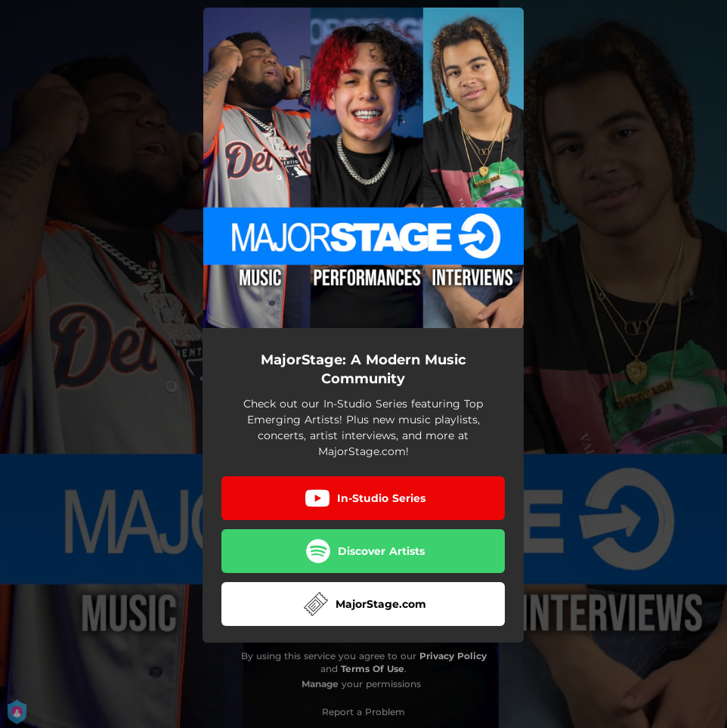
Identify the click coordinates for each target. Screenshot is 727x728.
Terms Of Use (373, 669)
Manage (320, 684)
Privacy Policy (453, 656)
